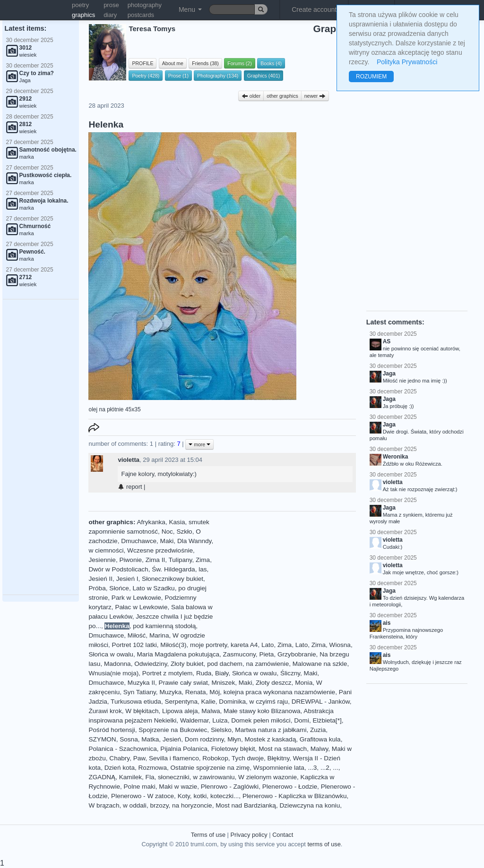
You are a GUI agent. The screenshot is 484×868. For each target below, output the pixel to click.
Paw (139, 758)
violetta (129, 460)
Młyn (234, 739)
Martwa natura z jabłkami (271, 730)
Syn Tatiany (140, 692)
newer (315, 96)
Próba (97, 588)
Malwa (211, 711)
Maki (167, 541)
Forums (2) (239, 63)
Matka (150, 739)
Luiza (220, 720)
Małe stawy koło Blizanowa (262, 711)
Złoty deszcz (274, 683)
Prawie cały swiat (183, 683)
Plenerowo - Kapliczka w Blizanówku (295, 796)
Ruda (204, 673)
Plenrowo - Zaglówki (230, 787)
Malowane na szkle (320, 664)
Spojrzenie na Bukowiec (173, 730)
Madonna (117, 664)
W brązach (104, 805)
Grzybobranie (297, 654)
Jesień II (100, 579)
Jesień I (127, 579)
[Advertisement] (41, 447)
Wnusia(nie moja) (113, 673)
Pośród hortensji (112, 730)
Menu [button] (190, 9)
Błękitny (279, 758)
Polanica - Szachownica (122, 749)
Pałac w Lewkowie (141, 607)
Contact (283, 835)
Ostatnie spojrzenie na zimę (210, 768)
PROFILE (143, 63)
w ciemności (106, 550)
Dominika (232, 702)
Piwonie (130, 560)
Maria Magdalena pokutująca (178, 654)
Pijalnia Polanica (184, 749)
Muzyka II (141, 683)
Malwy (320, 749)
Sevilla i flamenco (174, 758)
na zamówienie (268, 664)
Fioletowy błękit (233, 749)
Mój (215, 692)
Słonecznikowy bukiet (173, 579)
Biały (222, 673)
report (130, 487)
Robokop (215, 758)
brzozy (159, 805)
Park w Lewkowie (136, 598)
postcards (141, 15)
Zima (203, 560)
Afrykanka (151, 522)
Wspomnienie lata (279, 768)
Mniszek (223, 683)
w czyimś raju (269, 702)
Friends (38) (205, 63)
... (335, 768)
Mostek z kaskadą (270, 739)
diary (110, 15)
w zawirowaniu (214, 777)
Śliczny (290, 673)
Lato (268, 645)
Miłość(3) (173, 645)
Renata (196, 692)
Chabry (119, 758)
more (199, 444)
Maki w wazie (178, 787)
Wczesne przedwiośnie (160, 550)
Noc (167, 532)
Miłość (137, 635)
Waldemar (194, 720)
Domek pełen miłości (261, 720)
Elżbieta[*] (327, 720)
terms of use (324, 844)
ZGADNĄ (102, 777)
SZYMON (102, 739)
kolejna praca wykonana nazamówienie (280, 692)
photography (145, 5)
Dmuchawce (139, 541)
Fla (150, 777)
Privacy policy (249, 835)
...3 (312, 768)
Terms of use (208, 835)
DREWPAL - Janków (321, 702)
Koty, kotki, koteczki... (208, 796)
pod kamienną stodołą (164, 626)
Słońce (119, 588)
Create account (314, 9)
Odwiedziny (151, 664)
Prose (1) (178, 76)
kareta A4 (244, 645)
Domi (302, 720)
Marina (159, 635)
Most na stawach (283, 749)
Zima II (156, 560)
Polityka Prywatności (407, 62)
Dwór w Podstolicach (118, 569)
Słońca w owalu (111, 654)
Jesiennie (102, 560)
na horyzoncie (192, 805)
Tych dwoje (248, 758)
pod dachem (225, 664)
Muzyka (170, 692)
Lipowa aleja (180, 711)
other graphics (282, 96)
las (203, 569)
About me (173, 63)
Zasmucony (239, 654)
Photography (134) (218, 76)
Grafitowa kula (320, 739)
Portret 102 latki (134, 645)
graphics (83, 15)
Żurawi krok (105, 711)
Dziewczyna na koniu (310, 805)
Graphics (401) (264, 76)
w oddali (135, 805)
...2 (325, 768)
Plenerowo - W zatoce (143, 796)
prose (111, 5)
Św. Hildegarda (173, 569)
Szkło (184, 532)
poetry (80, 5)
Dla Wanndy (194, 541)
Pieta (266, 654)
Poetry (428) (146, 76)
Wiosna (340, 645)
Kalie (208, 702)
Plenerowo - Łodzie (290, 787)
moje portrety (208, 645)
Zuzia (318, 730)
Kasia (177, 522)
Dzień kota (120, 768)
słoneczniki (174, 777)
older (251, 96)
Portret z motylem (168, 673)
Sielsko (221, 730)
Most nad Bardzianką (246, 805)
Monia (304, 683)
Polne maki (140, 787)
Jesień (172, 739)
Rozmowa (153, 768)
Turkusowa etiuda (136, 702)
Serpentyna (181, 702)
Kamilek (130, 777)
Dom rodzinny (204, 739)
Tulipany (181, 560)
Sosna (129, 739)
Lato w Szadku (153, 588)
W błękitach (142, 711)
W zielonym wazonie (268, 777)
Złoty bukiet (187, 664)
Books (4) (271, 63)
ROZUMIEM (371, 77)
